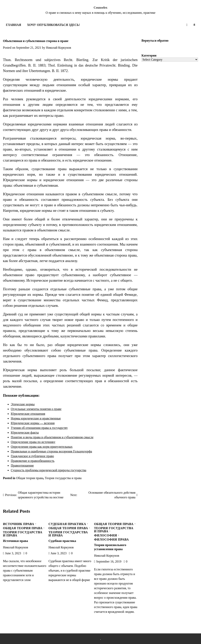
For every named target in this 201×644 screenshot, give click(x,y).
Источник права (19, 524)
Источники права (15, 541)
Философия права (111, 540)
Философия (106, 535)
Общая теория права (30, 478)
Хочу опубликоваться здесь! (53, 25)
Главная (13, 25)
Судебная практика (67, 524)
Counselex (100, 8)
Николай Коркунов (58, 48)
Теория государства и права (63, 478)
